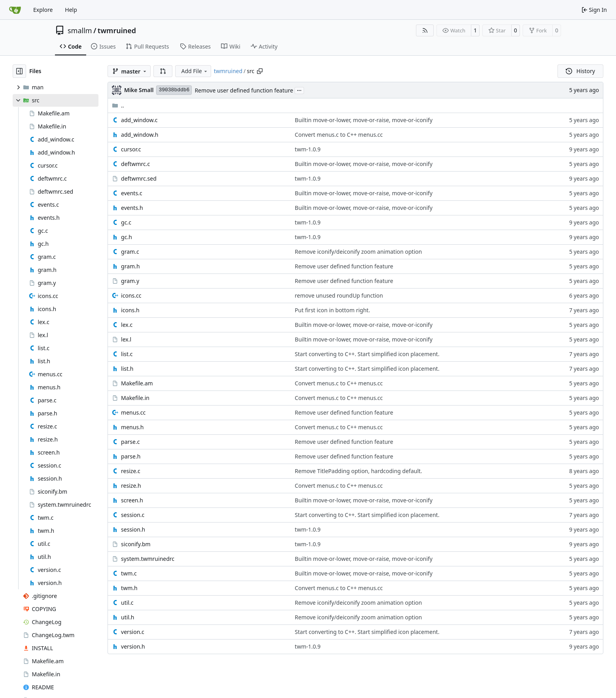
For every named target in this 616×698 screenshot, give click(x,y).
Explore (43, 10)
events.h (132, 208)
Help (71, 10)
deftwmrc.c (135, 164)
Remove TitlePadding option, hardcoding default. (359, 471)
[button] (163, 71)
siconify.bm (136, 544)
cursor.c (131, 149)
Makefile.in (135, 398)
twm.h (129, 588)
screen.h (132, 500)
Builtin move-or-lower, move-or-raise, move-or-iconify (364, 120)
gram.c (130, 252)
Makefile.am (137, 383)
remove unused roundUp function (339, 295)
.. (118, 105)
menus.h (132, 427)
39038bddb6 (174, 90)
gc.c (126, 222)
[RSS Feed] (425, 30)
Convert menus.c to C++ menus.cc (339, 135)
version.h (133, 646)
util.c (127, 603)
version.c (133, 632)
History (580, 71)
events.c (132, 193)
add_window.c (139, 120)
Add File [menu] (195, 71)
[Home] (15, 10)
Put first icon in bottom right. (333, 310)
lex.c (127, 325)
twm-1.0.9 (308, 149)
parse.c (130, 442)
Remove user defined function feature (244, 90)
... (299, 90)
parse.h (131, 456)
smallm (80, 30)
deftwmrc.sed (139, 178)
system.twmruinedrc (148, 559)
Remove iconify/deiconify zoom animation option (359, 252)
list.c (127, 354)
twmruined (117, 30)
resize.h (131, 486)
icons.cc (131, 295)
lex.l (126, 339)
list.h (127, 369)
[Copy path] (260, 71)
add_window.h (140, 135)
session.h (133, 529)
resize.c (131, 471)
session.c (133, 515)
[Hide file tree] (19, 71)
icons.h (130, 310)
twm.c (129, 573)
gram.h (130, 266)
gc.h (127, 237)
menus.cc (133, 412)
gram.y (130, 281)
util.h (128, 617)
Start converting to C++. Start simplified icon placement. (367, 354)
